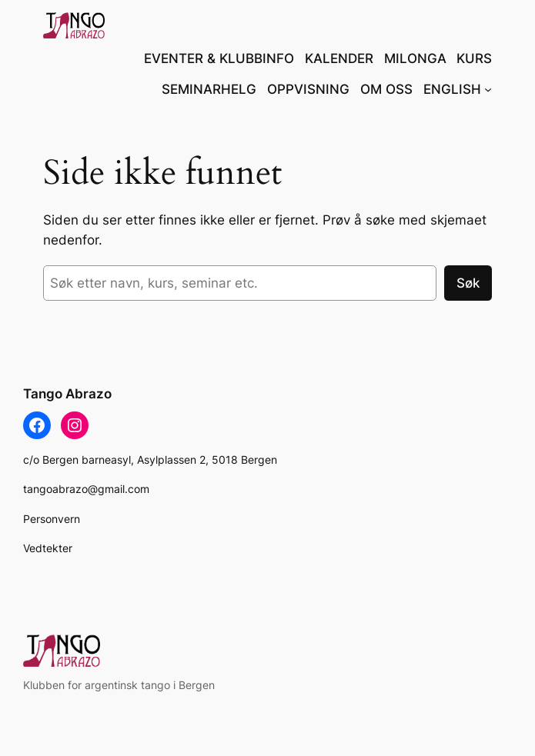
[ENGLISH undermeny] (488, 89)
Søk (468, 283)
